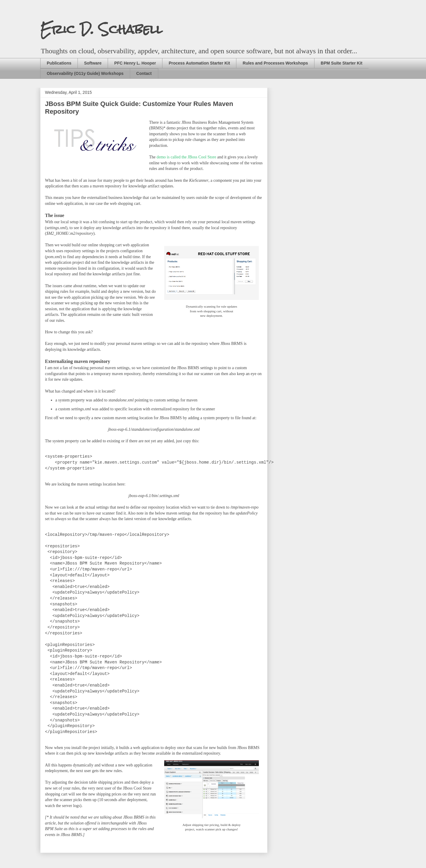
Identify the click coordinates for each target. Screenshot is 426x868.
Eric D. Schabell (101, 29)
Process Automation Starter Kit (199, 63)
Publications (59, 63)
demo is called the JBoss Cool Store (186, 157)
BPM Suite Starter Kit (342, 63)
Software (93, 63)
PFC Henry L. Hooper (135, 63)
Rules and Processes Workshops (275, 63)
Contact (144, 73)
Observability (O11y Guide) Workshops (85, 73)
